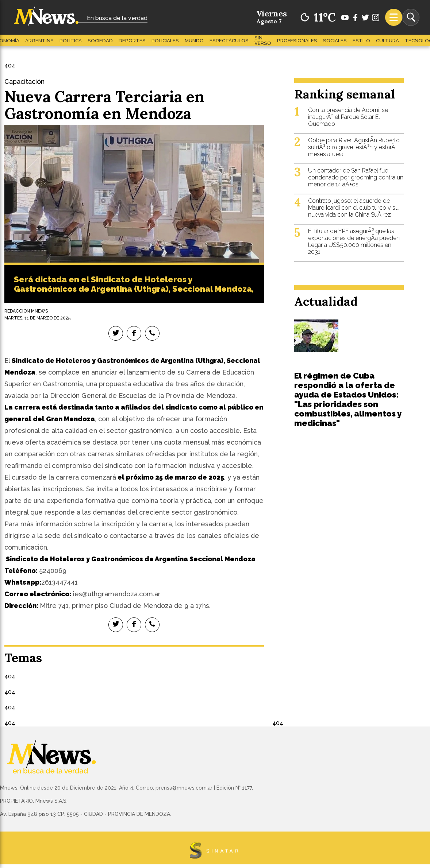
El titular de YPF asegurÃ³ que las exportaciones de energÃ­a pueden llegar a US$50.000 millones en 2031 (354, 241)
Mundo (194, 41)
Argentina (39, 41)
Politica (71, 41)
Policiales (165, 41)
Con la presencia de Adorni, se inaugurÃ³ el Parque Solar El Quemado (348, 117)
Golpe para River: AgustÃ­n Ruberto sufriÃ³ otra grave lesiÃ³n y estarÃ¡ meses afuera (354, 147)
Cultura (387, 41)
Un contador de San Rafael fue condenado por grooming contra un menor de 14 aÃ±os (356, 177)
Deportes (132, 41)
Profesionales (297, 41)
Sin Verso (263, 40)
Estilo (361, 41)
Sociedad (100, 41)
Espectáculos (229, 41)
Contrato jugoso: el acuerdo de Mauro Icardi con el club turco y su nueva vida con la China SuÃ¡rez (353, 208)
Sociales (335, 41)
